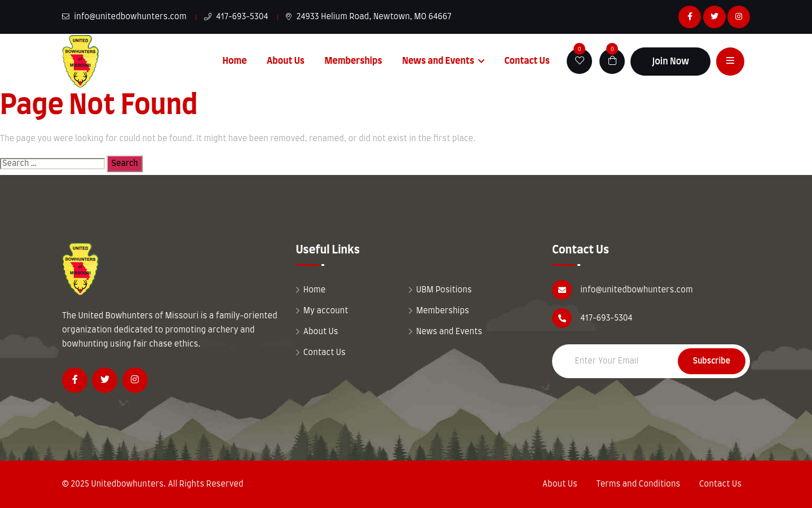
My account (326, 311)
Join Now (670, 62)
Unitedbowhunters (127, 484)
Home (235, 61)
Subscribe (712, 361)
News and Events (438, 61)
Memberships (354, 61)
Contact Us (527, 61)
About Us (286, 61)
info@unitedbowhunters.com (124, 17)
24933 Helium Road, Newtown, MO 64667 (369, 17)
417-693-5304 (236, 17)
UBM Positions (444, 290)
